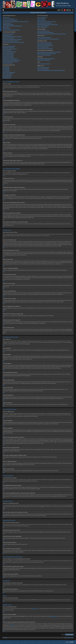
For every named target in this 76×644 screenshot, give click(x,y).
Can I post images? (6, 71)
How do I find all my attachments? (44, 60)
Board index (5, 638)
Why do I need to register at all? (9, 19)
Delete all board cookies (69, 638)
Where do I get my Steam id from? (44, 64)
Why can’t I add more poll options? (9, 52)
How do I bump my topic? (8, 63)
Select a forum (70, 635)
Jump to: (63, 634)
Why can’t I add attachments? (8, 56)
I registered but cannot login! (8, 24)
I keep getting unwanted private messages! (45, 32)
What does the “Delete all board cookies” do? (11, 30)
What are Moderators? (41, 19)
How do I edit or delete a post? (8, 47)
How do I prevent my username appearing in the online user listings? (16, 22)
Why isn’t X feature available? (43, 69)
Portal (59, 10)
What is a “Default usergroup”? (43, 26)
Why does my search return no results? (45, 44)
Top (4, 88)
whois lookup (12, 625)
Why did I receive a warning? (8, 57)
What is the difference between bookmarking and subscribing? (49, 52)
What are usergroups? (41, 20)
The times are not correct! (7, 35)
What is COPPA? (6, 27)
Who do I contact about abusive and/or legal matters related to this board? (51, 70)
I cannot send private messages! (43, 31)
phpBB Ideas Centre (53, 616)
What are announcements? (8, 74)
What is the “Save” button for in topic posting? (11, 60)
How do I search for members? (43, 47)
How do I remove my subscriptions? (44, 55)
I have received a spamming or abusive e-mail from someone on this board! (51, 34)
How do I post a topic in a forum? (9, 46)
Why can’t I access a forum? (8, 54)
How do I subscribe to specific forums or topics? (46, 53)
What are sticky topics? (7, 75)
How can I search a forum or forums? (44, 43)
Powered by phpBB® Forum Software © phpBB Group (71, 642)
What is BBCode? (6, 67)
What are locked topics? (7, 77)
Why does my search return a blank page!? (45, 45)
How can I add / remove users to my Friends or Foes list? (48, 39)
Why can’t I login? (6, 17)
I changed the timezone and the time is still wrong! (12, 37)
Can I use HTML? (6, 68)
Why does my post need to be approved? (10, 62)
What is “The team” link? (42, 27)
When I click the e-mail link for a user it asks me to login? (14, 42)
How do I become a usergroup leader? (44, 23)
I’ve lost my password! (7, 23)
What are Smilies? (6, 69)
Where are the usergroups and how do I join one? (46, 22)
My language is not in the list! (8, 38)
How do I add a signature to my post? (10, 49)
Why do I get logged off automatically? (10, 20)
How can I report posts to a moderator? (10, 59)
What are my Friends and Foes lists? (44, 37)
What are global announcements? (9, 72)
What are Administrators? (42, 17)
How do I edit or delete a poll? (8, 53)
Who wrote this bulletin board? (43, 67)
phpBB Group (35, 609)
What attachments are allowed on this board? (46, 59)
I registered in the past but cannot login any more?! (12, 26)
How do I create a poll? (7, 50)
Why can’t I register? (7, 29)
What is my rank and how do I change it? (10, 41)
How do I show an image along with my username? (12, 39)
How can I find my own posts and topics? (45, 48)
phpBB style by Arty (67, 642)
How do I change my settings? (8, 34)
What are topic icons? (7, 78)
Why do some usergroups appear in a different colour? (47, 24)
